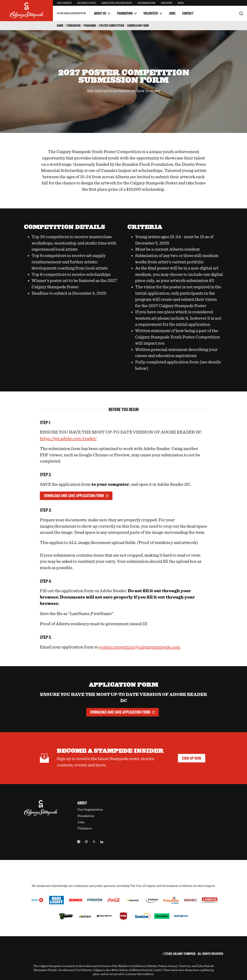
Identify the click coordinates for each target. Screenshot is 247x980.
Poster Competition (112, 26)
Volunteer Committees (107, 10)
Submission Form (138, 26)
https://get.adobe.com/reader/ (68, 439)
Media (181, 3)
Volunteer (151, 13)
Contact (188, 13)
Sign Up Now (192, 758)
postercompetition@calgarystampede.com (139, 647)
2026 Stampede (64, 3)
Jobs (172, 13)
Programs (90, 26)
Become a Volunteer (68, 10)
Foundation (125, 13)
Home (60, 26)
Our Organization (147, 3)
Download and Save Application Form (76, 496)
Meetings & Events (87, 3)
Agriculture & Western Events (117, 3)
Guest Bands (139, 10)
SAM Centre (167, 3)
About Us (100, 13)
